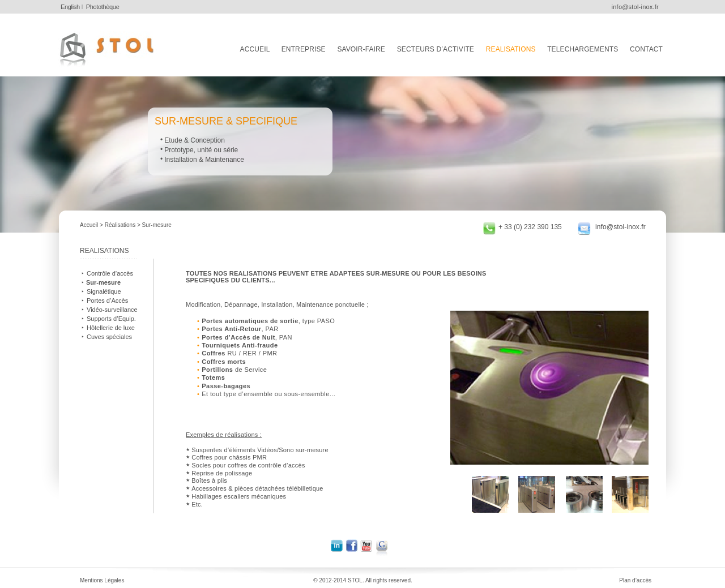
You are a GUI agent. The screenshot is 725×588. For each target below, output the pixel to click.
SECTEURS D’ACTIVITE (436, 49)
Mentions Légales (102, 580)
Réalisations (120, 225)
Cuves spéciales (109, 337)
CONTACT (646, 49)
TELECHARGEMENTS (583, 49)
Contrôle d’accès (110, 273)
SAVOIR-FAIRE (361, 49)
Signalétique (104, 291)
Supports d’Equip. (111, 319)
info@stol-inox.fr (620, 227)
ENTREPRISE (304, 49)
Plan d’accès (635, 580)
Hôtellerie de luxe (111, 328)
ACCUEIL (255, 49)
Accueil (89, 225)
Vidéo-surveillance (112, 310)
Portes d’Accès (107, 301)
